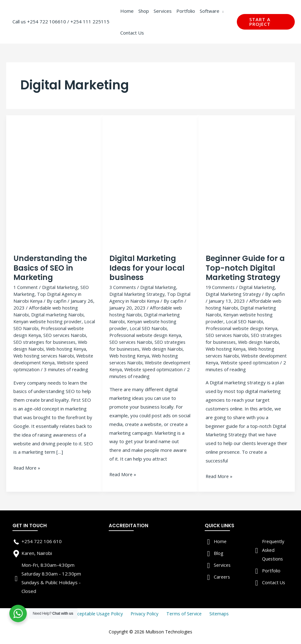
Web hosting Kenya (130, 355)
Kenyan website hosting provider (49, 321)
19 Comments (221, 287)
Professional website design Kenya (47, 331)
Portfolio (271, 570)
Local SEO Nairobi (32, 328)
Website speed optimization (44, 368)
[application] (221, 11)
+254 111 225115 (90, 21)
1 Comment (26, 287)
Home (220, 541)
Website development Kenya (62, 362)
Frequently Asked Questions (274, 549)
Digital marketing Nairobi (57, 314)
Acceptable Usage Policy (100, 613)
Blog (219, 552)
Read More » (27, 474)
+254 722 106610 (47, 21)
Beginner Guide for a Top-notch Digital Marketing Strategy (246, 268)
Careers (222, 576)
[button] (266, 22)
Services (223, 564)
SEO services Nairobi (132, 341)
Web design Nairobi (61, 348)
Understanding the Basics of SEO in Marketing (51, 268)
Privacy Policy (146, 613)
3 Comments (123, 287)
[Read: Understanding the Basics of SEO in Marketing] (55, 184)
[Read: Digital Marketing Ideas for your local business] (150, 184)
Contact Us (274, 581)
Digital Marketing (61, 287)
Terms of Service (184, 613)
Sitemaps (217, 613)
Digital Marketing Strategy (137, 294)
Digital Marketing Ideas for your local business (147, 268)
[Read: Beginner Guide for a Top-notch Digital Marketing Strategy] (247, 184)
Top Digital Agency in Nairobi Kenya (150, 297)
